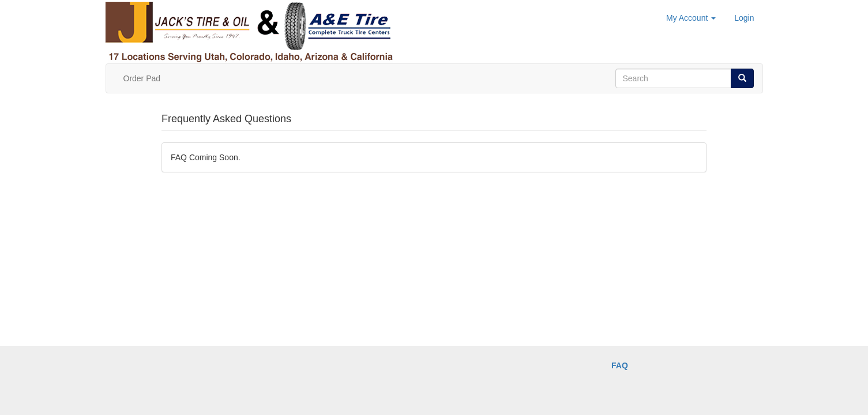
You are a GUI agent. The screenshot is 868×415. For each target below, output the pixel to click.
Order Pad (142, 78)
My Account (691, 18)
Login (744, 18)
